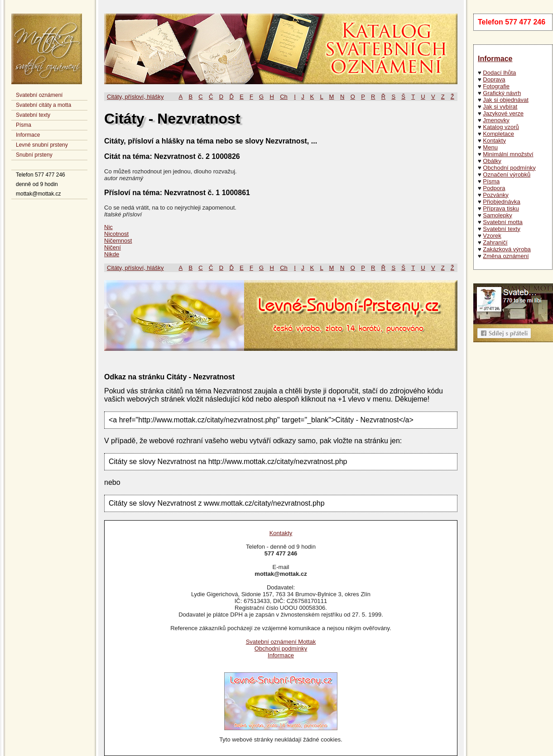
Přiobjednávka (501, 202)
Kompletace (498, 134)
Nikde (112, 254)
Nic (108, 227)
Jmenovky (496, 120)
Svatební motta (503, 222)
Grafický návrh (502, 93)
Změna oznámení (506, 256)
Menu (490, 147)
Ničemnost (118, 241)
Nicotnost (116, 234)
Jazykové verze (503, 113)
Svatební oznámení (39, 95)
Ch (284, 97)
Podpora (494, 188)
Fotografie (496, 86)
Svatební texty (33, 115)
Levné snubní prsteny (42, 145)
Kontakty (494, 141)
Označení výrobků (507, 175)
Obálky (492, 161)
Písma (24, 125)
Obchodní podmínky (509, 168)
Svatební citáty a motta (43, 105)
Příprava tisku (501, 208)
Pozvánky (495, 195)
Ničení (113, 247)
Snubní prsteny (34, 155)
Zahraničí (495, 242)
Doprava (494, 79)
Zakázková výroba (507, 249)
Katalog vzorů (501, 127)
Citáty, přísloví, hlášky (135, 97)
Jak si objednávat (505, 100)
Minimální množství (508, 154)
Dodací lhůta (499, 73)
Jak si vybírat (500, 107)
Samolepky (497, 215)
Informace (28, 135)
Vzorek (492, 236)
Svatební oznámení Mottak (281, 642)
